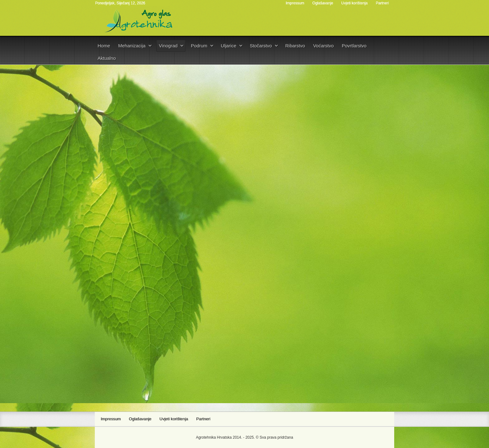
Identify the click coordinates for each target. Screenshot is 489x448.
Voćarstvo (323, 46)
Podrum (199, 46)
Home (104, 46)
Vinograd (168, 46)
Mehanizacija (132, 46)
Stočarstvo (261, 46)
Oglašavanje (323, 3)
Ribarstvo (295, 46)
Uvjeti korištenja (354, 3)
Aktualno (107, 58)
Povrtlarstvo (354, 46)
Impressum (295, 3)
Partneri (382, 3)
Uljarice (229, 46)
